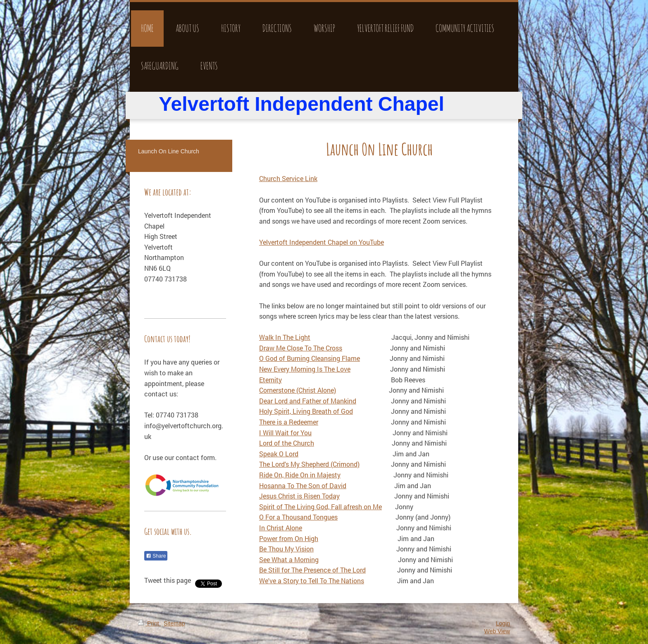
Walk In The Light (285, 337)
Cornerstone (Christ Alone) (298, 390)
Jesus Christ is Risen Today (299, 496)
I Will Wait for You (285, 433)
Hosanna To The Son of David (303, 485)
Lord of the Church (287, 443)
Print (149, 623)
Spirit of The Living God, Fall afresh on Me (320, 507)
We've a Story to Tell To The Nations (312, 581)
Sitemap (174, 623)
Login (503, 623)
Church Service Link (288, 178)
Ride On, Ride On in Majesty (300, 475)
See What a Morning (289, 559)
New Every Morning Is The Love (305, 369)
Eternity (270, 380)
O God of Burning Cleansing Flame (310, 358)
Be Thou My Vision (286, 549)
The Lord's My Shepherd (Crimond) (309, 464)
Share (156, 556)
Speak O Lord (279, 454)
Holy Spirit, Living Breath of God (306, 411)
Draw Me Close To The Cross (301, 348)
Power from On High (289, 538)
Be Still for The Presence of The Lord (312, 570)
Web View (497, 631)
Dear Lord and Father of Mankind (308, 401)
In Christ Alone (281, 528)
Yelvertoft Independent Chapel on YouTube (322, 242)
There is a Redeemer (289, 422)
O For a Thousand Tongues (298, 517)
